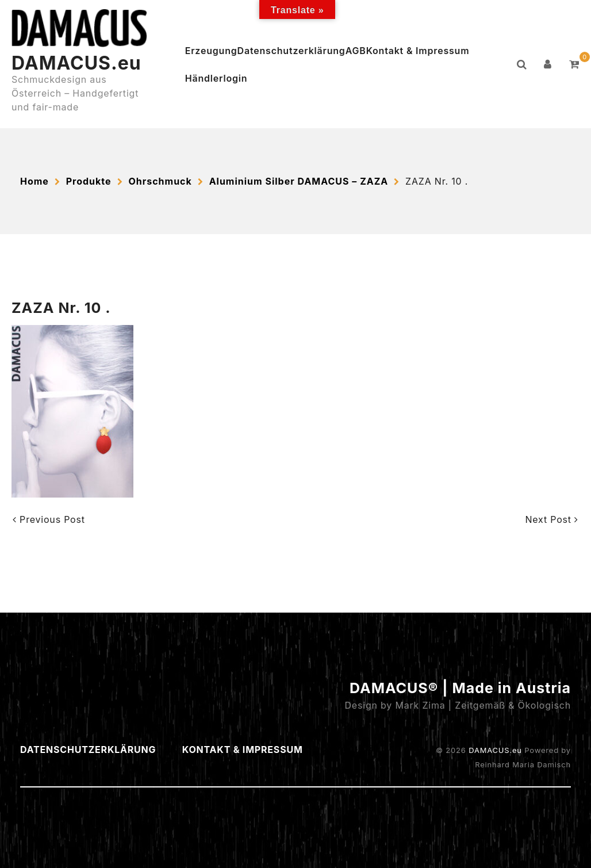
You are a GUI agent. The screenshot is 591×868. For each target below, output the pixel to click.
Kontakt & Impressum (418, 51)
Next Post (552, 519)
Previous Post (49, 519)
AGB (356, 51)
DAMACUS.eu (76, 63)
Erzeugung (211, 51)
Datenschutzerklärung (291, 51)
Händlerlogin (216, 78)
